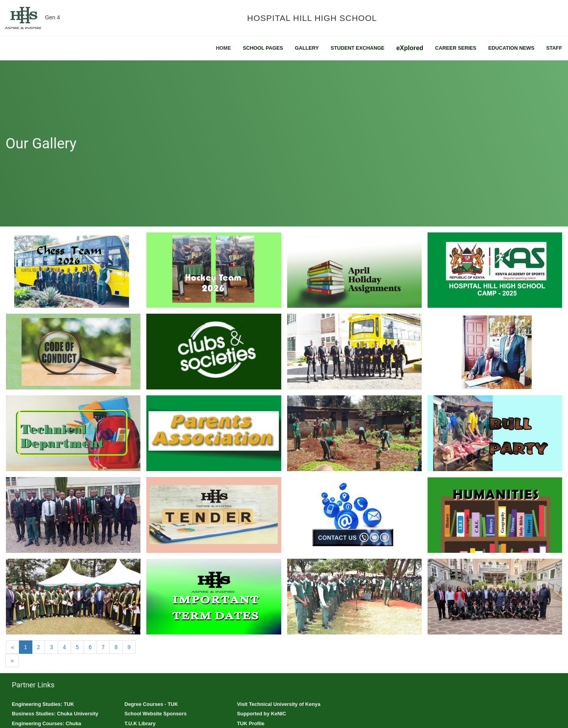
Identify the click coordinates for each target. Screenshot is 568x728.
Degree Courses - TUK (151, 704)
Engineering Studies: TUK (43, 704)
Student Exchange (358, 48)
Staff (554, 48)
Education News (511, 48)
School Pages (263, 48)
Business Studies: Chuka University (55, 714)
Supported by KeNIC (262, 714)
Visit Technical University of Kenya (279, 704)
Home (223, 48)
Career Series (456, 48)
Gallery (307, 48)
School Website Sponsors (155, 714)
